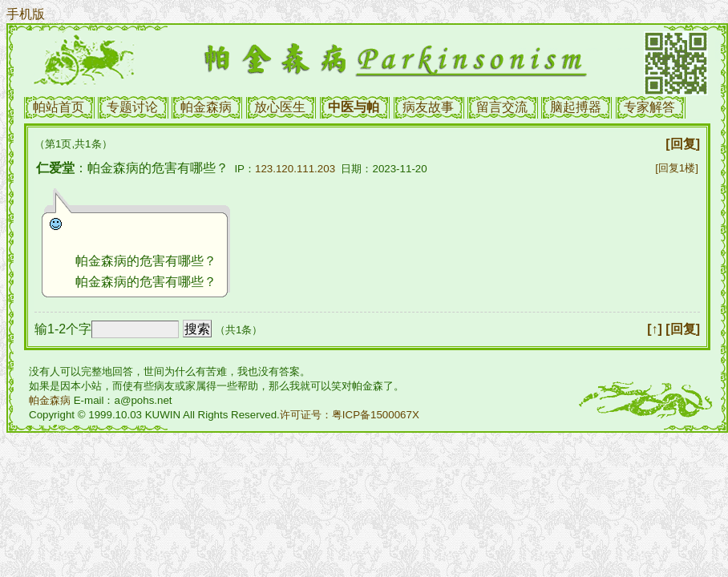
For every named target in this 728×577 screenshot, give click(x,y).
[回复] (683, 144)
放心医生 (280, 107)
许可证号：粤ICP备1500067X (350, 415)
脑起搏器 (576, 107)
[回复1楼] (677, 168)
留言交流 (502, 107)
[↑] (655, 329)
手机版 (26, 14)
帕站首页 (59, 107)
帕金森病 (206, 107)
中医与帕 (354, 107)
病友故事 (428, 107)
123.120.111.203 (295, 169)
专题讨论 (132, 107)
